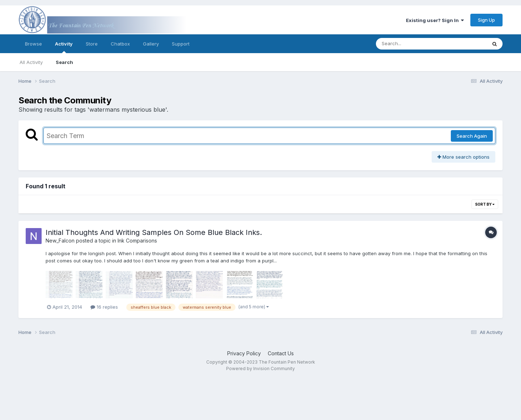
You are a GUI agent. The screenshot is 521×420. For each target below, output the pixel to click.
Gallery (151, 44)
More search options (463, 157)
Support (181, 44)
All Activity (31, 62)
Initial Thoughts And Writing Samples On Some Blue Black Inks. (154, 232)
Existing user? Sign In (435, 20)
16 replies (104, 307)
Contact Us (281, 353)
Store (92, 44)
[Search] (412, 44)
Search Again (472, 136)
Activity (64, 47)
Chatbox (120, 44)
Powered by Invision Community (260, 368)
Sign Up (486, 20)
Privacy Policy (244, 353)
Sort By (485, 204)
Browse (33, 44)
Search (64, 62)
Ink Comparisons (137, 241)
